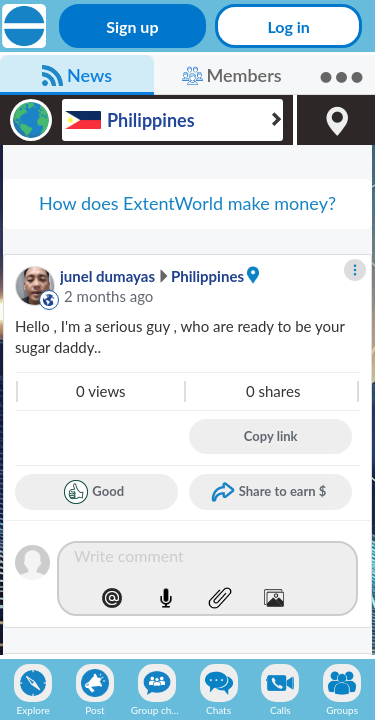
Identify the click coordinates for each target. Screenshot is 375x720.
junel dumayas (107, 276)
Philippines (207, 276)
